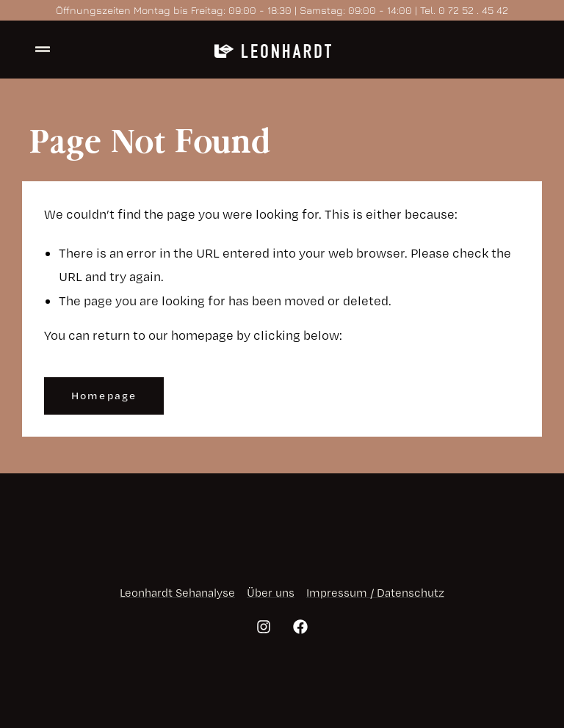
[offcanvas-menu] (43, 50)
